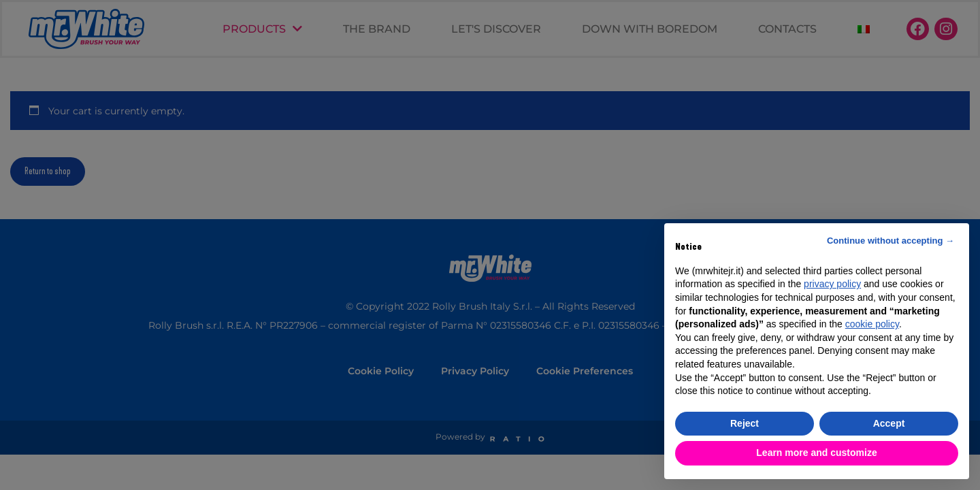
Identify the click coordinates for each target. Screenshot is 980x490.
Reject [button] (745, 423)
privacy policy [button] (832, 284)
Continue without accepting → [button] (891, 241)
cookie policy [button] (872, 324)
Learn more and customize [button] (816, 453)
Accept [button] (889, 423)
